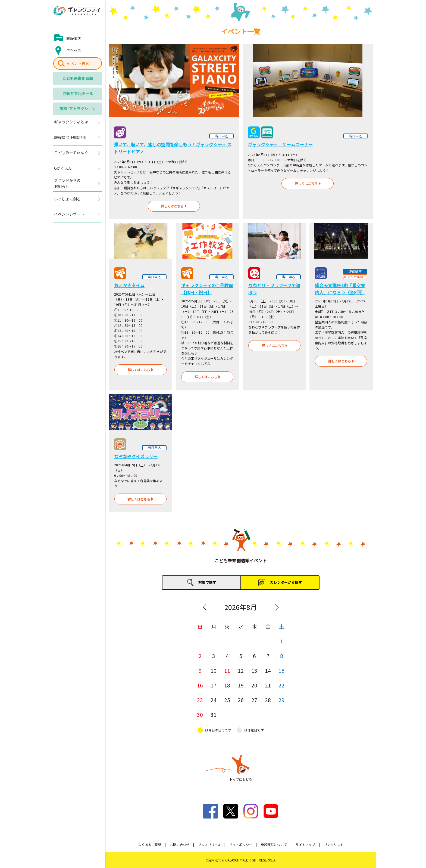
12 (241, 670)
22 (281, 685)
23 (200, 700)
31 (214, 714)
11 (227, 670)
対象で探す (207, 582)
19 (241, 685)
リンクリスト (334, 844)
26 (241, 700)
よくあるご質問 (150, 844)
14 (268, 670)
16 (200, 685)
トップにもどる (241, 779)
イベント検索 (78, 63)
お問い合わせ (180, 844)
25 (227, 700)
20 (254, 685)
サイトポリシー (241, 844)
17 (214, 685)
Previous (205, 607)
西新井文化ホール (78, 94)
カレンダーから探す (286, 582)
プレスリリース (209, 844)
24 (214, 700)
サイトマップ (305, 844)
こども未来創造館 (78, 78)
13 (254, 670)
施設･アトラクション (78, 108)
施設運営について (274, 844)
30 (200, 714)
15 (281, 670)
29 (281, 700)
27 (254, 700)
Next (277, 607)
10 (214, 670)
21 (268, 685)
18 (227, 685)
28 (268, 700)
